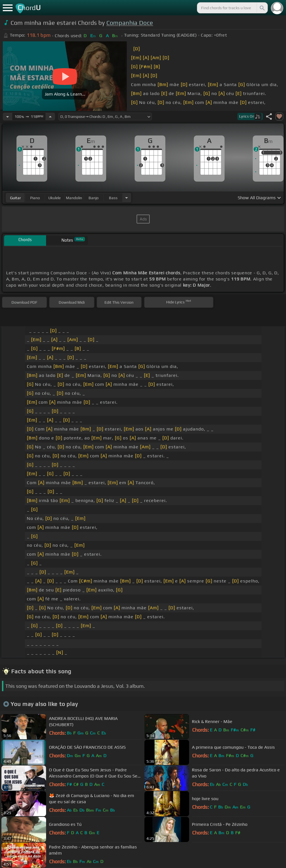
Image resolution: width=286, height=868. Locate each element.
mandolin (74, 198)
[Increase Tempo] (50, 116)
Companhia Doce (130, 23)
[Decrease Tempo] (8, 116)
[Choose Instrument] (127, 198)
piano (35, 198)
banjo (94, 198)
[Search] (262, 8)
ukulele (54, 198)
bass (113, 198)
